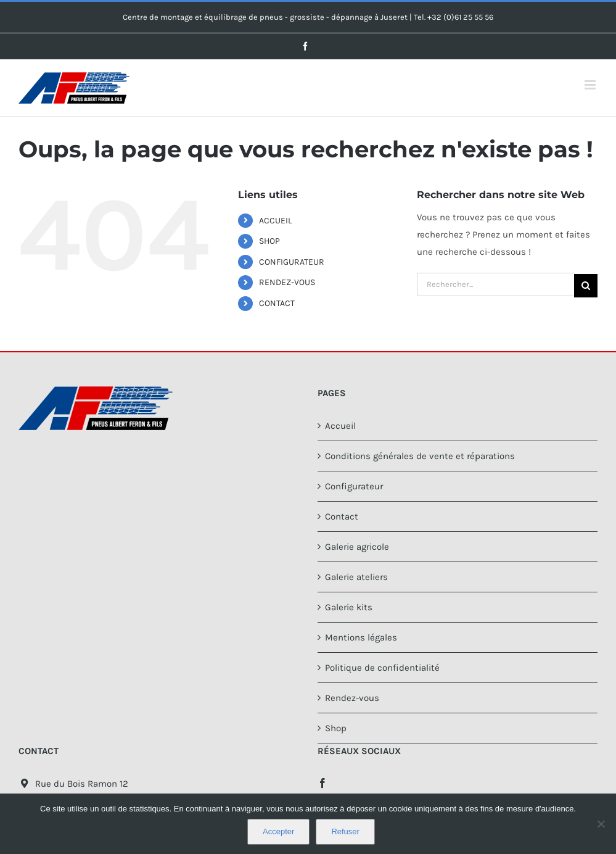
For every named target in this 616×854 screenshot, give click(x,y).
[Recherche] (586, 286)
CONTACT (277, 303)
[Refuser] (601, 824)
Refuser (345, 831)
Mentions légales (361, 637)
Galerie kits (349, 607)
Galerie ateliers (356, 577)
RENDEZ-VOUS (287, 282)
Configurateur (354, 486)
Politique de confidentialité (382, 668)
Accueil (340, 426)
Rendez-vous (352, 698)
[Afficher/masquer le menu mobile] (591, 85)
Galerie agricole (357, 547)
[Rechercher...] (495, 284)
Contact (342, 516)
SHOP (269, 241)
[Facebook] (322, 783)
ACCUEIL (276, 221)
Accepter (278, 831)
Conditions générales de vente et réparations (420, 456)
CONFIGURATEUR (292, 262)
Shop (336, 728)
